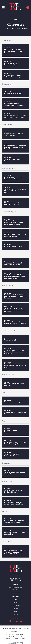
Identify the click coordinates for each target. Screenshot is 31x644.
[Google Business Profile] (10, 621)
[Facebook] (14, 621)
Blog (15, 611)
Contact (15, 614)
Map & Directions (15, 592)
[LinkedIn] (21, 621)
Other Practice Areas (15, 605)
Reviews (15, 608)
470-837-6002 (15, 580)
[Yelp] (17, 621)
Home (15, 599)
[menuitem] (8, 638)
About (15, 602)
